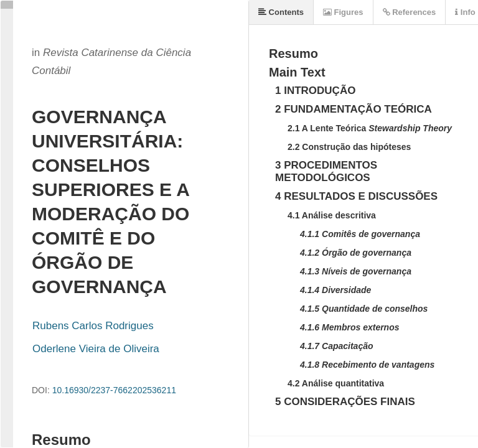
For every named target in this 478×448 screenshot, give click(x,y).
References (410, 12)
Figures (343, 12)
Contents (281, 12)
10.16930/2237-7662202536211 (114, 390)
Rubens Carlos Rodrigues (93, 326)
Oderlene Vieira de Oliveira (96, 349)
